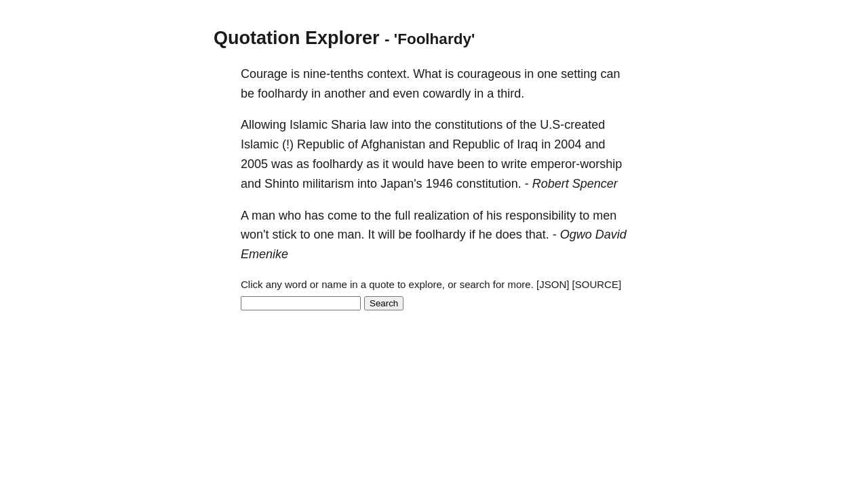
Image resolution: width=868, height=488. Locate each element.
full (402, 216)
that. (537, 235)
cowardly (447, 94)
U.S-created (572, 125)
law (379, 125)
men (605, 216)
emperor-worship (576, 164)
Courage (264, 74)
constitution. (489, 184)
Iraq (527, 144)
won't (255, 235)
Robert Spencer (575, 184)
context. (388, 74)
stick (284, 235)
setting (579, 74)
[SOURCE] (597, 284)
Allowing (263, 125)
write (514, 164)
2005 (254, 164)
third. (511, 94)
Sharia (349, 125)
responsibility (540, 216)
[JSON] (553, 284)
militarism (328, 184)
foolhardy (283, 94)
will (387, 235)
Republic (321, 144)
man (263, 216)
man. (351, 235)
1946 (439, 184)
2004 (568, 144)
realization (441, 216)
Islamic (309, 125)
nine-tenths (333, 74)
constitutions (469, 125)
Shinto (282, 184)
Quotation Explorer (297, 38)
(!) (288, 144)
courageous (489, 74)
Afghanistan (393, 144)
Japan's (401, 184)
